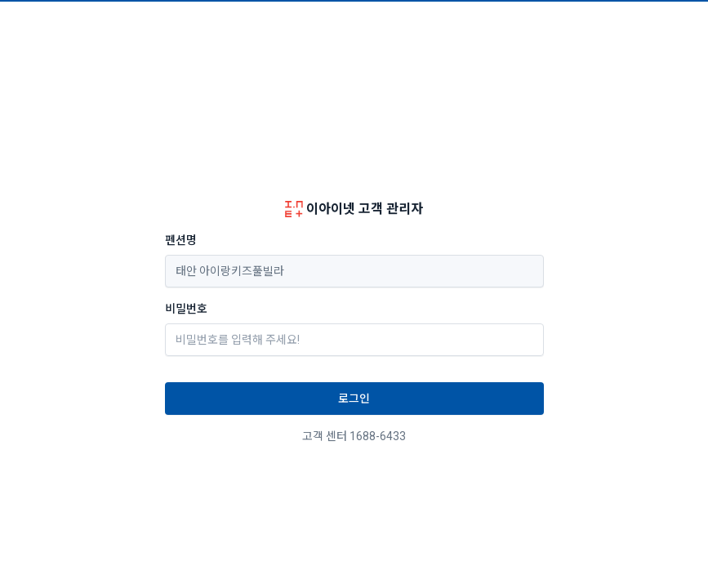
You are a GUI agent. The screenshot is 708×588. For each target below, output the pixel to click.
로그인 (354, 399)
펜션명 (181, 240)
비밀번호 (186, 309)
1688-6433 (378, 436)
